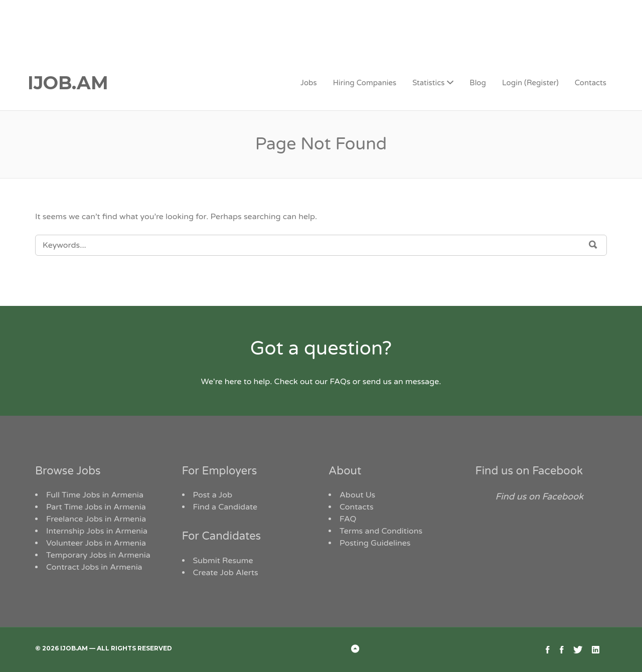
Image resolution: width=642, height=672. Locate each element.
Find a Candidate (225, 507)
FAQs (340, 382)
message (422, 382)
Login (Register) (530, 83)
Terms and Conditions (381, 531)
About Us (357, 495)
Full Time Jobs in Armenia (95, 495)
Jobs (309, 83)
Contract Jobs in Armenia (94, 567)
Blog (478, 83)
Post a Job (213, 495)
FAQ (348, 519)
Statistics (428, 83)
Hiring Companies (365, 83)
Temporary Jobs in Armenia (98, 555)
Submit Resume (223, 561)
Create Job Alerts (226, 573)
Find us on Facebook (529, 471)
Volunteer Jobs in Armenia (96, 543)
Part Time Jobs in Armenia (96, 507)
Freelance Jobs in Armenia (96, 519)
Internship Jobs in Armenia (97, 531)
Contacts (591, 83)
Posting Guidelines (375, 543)
